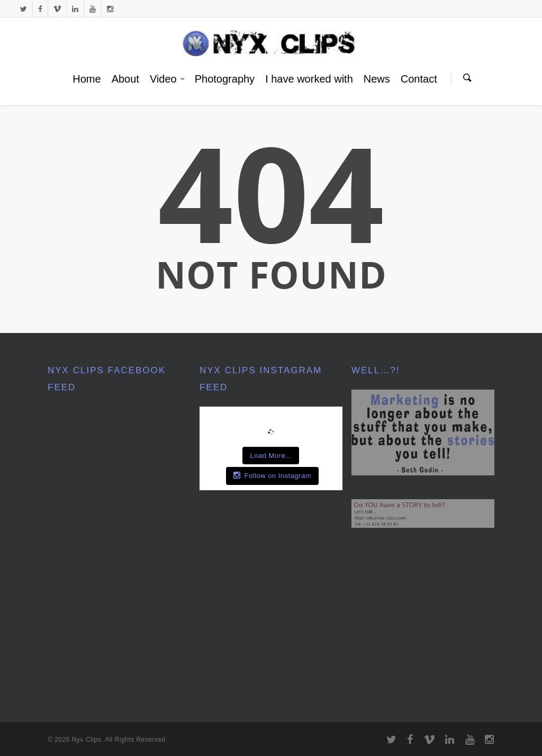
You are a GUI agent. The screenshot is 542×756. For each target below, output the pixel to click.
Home (87, 79)
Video (168, 79)
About (125, 79)
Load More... (271, 456)
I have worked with (309, 79)
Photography (225, 79)
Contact (419, 79)
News (377, 79)
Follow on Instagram (272, 475)
